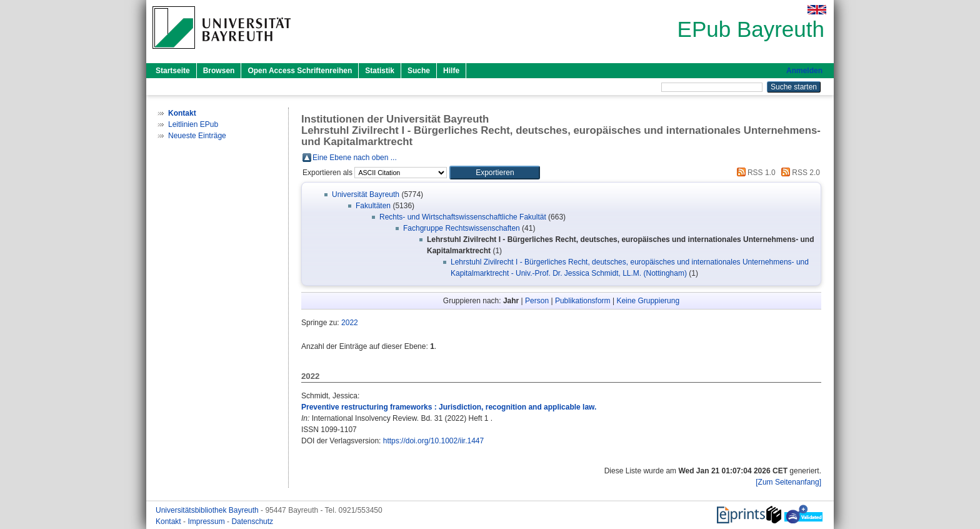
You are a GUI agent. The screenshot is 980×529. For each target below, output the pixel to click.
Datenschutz (252, 521)
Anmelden (804, 71)
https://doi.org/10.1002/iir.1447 (433, 441)
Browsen (219, 71)
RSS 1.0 (754, 173)
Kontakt (169, 521)
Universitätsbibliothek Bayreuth (208, 510)
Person (537, 301)
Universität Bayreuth (366, 194)
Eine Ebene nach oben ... (355, 158)
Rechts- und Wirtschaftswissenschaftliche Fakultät (463, 217)
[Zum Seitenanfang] (788, 482)
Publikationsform (583, 301)
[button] (495, 173)
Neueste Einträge (197, 136)
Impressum (207, 521)
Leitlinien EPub (193, 124)
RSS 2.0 (799, 173)
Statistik (380, 71)
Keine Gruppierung (648, 301)
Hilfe (451, 71)
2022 (350, 323)
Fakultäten (373, 206)
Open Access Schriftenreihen (300, 71)
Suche (419, 71)
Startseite (173, 71)
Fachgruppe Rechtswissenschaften (462, 228)
